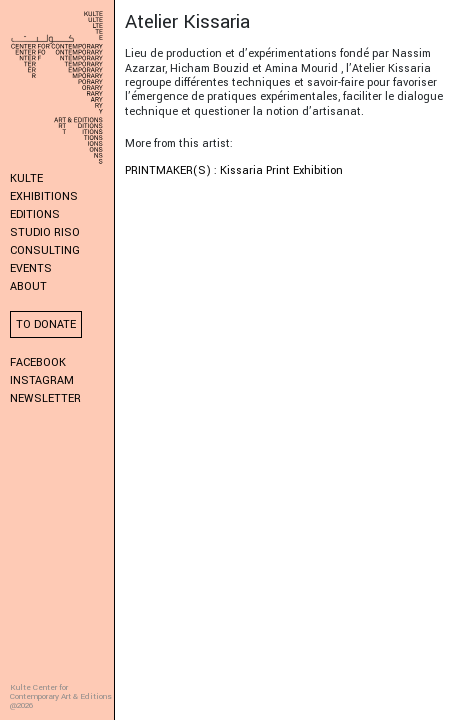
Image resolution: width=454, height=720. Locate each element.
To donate (46, 324)
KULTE (26, 178)
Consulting (45, 250)
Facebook (38, 362)
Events (31, 268)
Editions (35, 214)
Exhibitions (44, 196)
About (28, 286)
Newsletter (45, 398)
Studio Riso (45, 232)
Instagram (42, 380)
